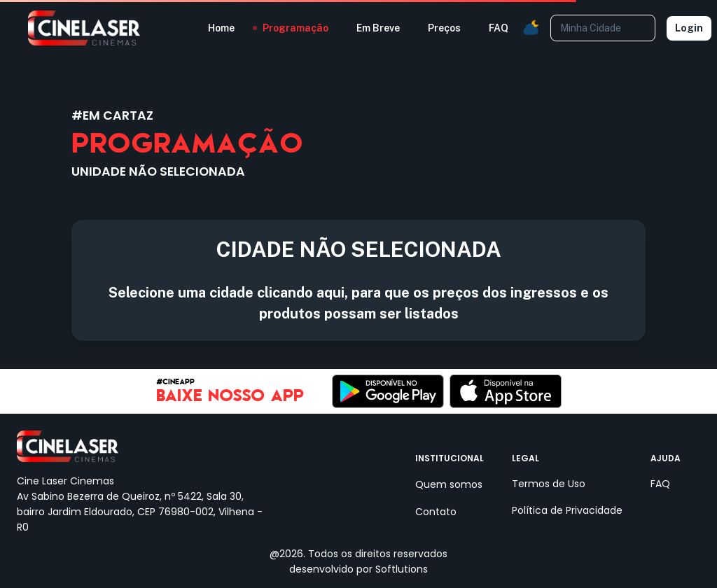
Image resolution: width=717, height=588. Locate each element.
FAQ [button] (499, 28)
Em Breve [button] (378, 28)
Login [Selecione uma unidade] (689, 28)
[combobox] (602, 28)
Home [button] (221, 28)
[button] (531, 28)
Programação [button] (295, 28)
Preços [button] (444, 28)
